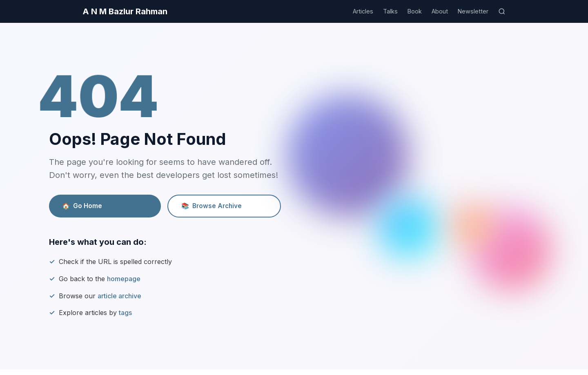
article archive (119, 296)
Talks (390, 11)
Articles (363, 11)
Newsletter (473, 11)
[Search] (502, 11)
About (440, 11)
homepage (124, 279)
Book (415, 11)
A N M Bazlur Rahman (125, 11)
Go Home (82, 206)
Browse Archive (212, 206)
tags (125, 313)
